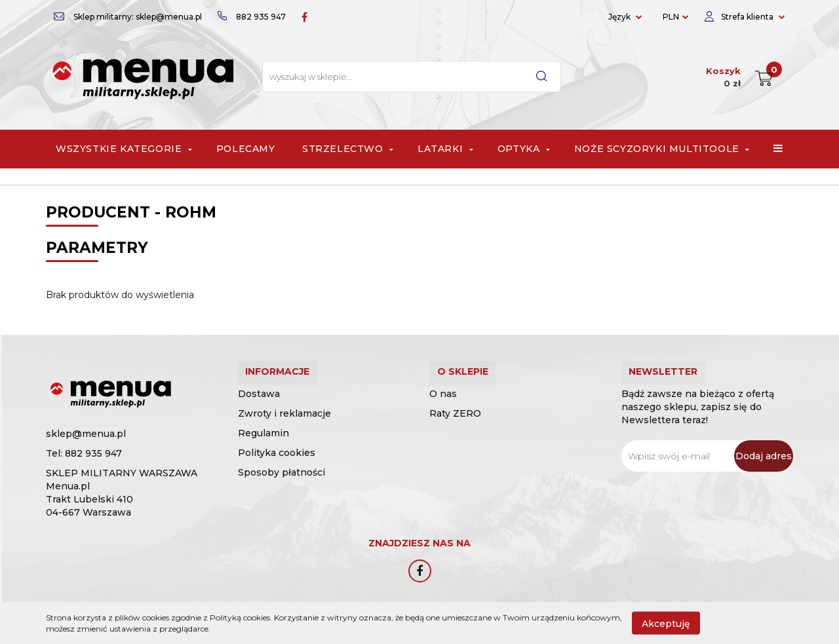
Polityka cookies (277, 465)
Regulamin (263, 445)
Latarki (444, 149)
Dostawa (259, 406)
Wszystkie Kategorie (123, 149)
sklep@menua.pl (86, 434)
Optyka (522, 149)
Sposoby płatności (282, 485)
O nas (443, 406)
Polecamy (246, 149)
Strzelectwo (346, 149)
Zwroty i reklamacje (284, 426)
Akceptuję (666, 623)
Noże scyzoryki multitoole (660, 149)
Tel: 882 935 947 (84, 453)
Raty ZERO (455, 426)
